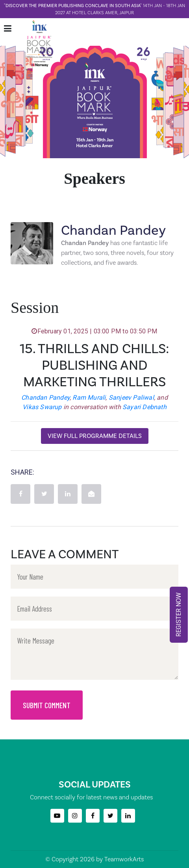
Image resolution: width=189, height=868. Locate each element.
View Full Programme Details (95, 436)
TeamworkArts (124, 859)
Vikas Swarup (42, 407)
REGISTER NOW (179, 615)
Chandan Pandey (45, 398)
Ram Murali (89, 398)
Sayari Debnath (145, 407)
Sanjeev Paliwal (131, 398)
